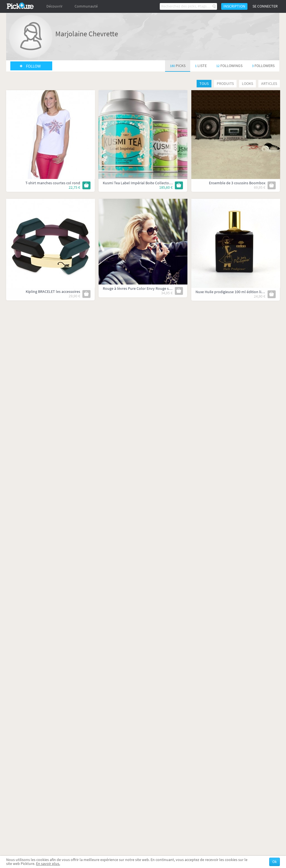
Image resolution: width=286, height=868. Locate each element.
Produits (225, 84)
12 (229, 66)
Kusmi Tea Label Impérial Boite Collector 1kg (140, 183)
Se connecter (265, 6)
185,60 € (166, 187)
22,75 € (74, 187)
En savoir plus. (48, 864)
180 (178, 66)
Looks (247, 84)
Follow (33, 66)
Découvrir (54, 6)
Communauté (86, 6)
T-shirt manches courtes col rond (53, 183)
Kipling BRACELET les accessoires (53, 292)
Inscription (234, 6)
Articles (269, 84)
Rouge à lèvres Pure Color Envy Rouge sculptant (143, 289)
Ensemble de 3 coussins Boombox (237, 183)
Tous (204, 84)
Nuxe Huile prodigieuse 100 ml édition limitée (233, 292)
